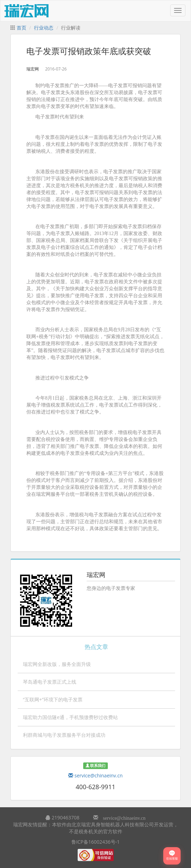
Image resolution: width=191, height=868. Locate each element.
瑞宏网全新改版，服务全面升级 (57, 664)
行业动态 (44, 28)
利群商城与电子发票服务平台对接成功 (64, 735)
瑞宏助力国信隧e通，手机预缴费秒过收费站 (70, 717)
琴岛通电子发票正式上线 (50, 682)
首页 (21, 28)
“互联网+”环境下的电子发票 (53, 699)
